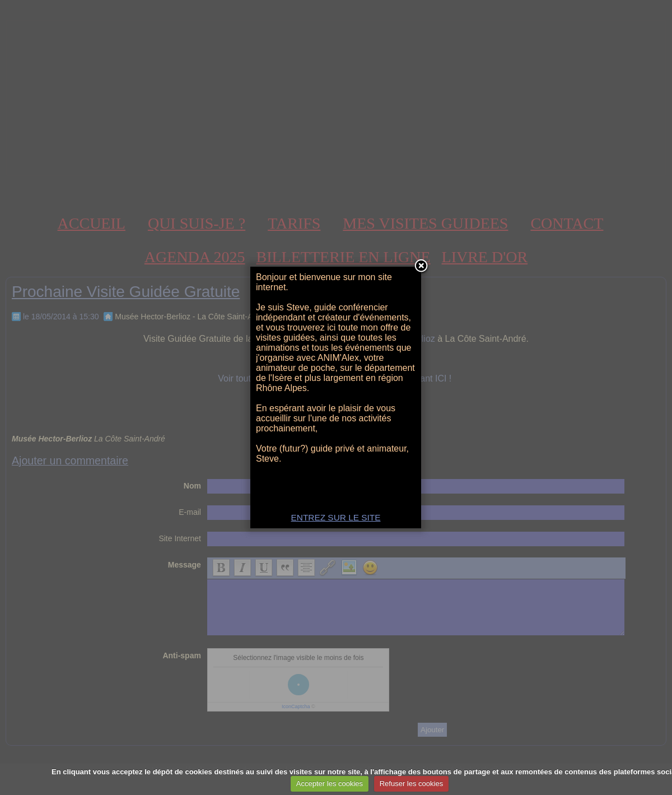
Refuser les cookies (411, 784)
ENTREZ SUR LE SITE (336, 517)
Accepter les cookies (330, 784)
